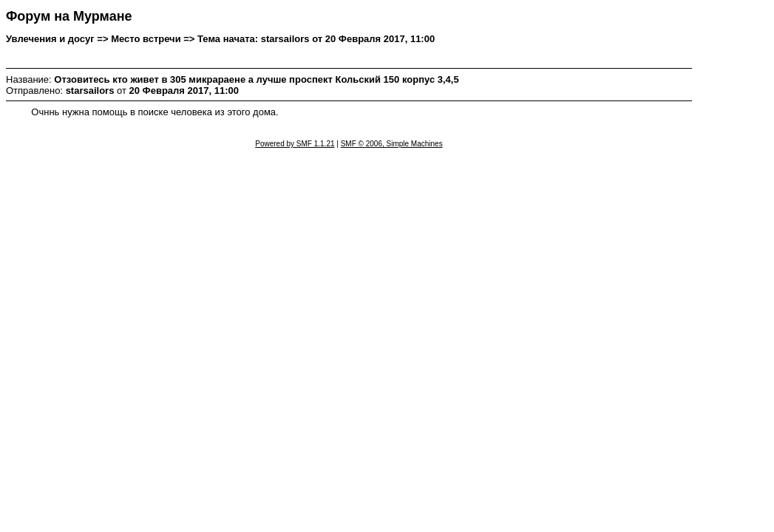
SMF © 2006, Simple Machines (392, 144)
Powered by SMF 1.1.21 (295, 144)
